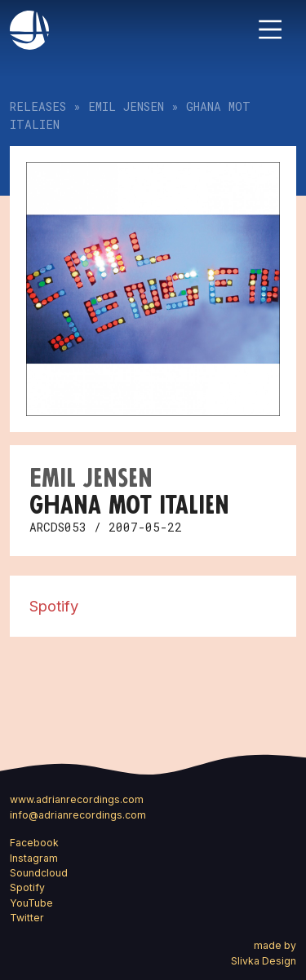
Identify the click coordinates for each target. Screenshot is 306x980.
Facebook (34, 843)
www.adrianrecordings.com (77, 799)
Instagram (34, 858)
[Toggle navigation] (270, 29)
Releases (38, 106)
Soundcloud (39, 873)
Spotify (54, 606)
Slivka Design (264, 961)
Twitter (27, 918)
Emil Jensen (126, 106)
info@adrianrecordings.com (78, 815)
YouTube (31, 903)
